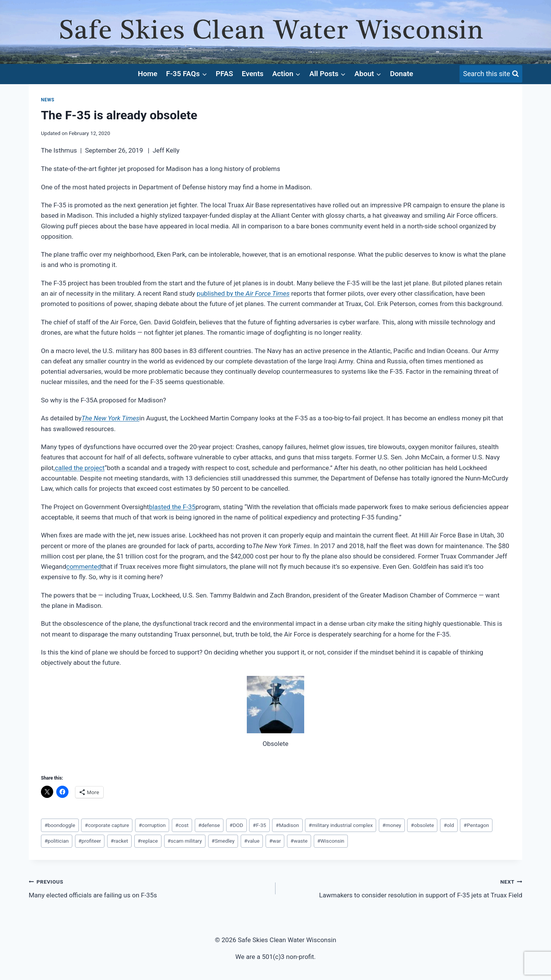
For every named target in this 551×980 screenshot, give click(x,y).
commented (84, 567)
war (275, 841)
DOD (236, 825)
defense (209, 825)
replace (148, 841)
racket (119, 841)
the (239, 293)
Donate (402, 74)
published (212, 293)
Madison (288, 825)
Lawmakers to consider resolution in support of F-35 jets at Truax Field (402, 888)
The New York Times (110, 418)
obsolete (423, 825)
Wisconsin (331, 841)
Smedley (223, 841)
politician (56, 841)
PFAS (224, 74)
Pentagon (476, 825)
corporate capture (107, 825)
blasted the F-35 (172, 507)
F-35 (260, 825)
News (48, 100)
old (449, 825)
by (230, 293)
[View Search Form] (491, 74)
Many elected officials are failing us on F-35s (149, 888)
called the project (80, 468)
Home (148, 74)
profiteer (90, 841)
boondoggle (60, 825)
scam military (185, 841)
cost (182, 825)
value (252, 841)
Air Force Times (268, 293)
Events (253, 74)
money (392, 825)
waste (299, 841)
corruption (152, 825)
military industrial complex (341, 825)
